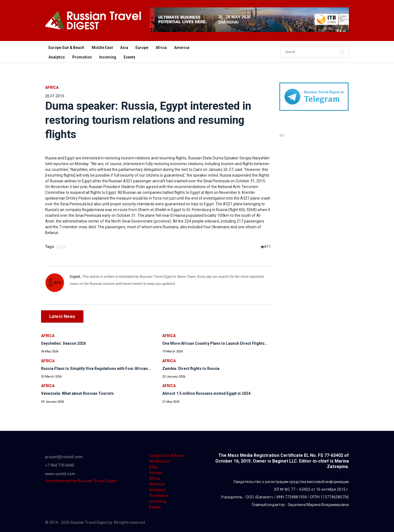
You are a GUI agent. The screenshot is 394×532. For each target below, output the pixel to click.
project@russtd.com (64, 457)
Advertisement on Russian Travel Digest (81, 481)
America (182, 48)
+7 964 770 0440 (60, 465)
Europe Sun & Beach (66, 48)
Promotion (82, 57)
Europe (142, 48)
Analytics (57, 57)
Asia (124, 48)
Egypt (61, 247)
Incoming (108, 57)
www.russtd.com (60, 474)
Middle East (102, 48)
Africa (161, 48)
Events (130, 57)
